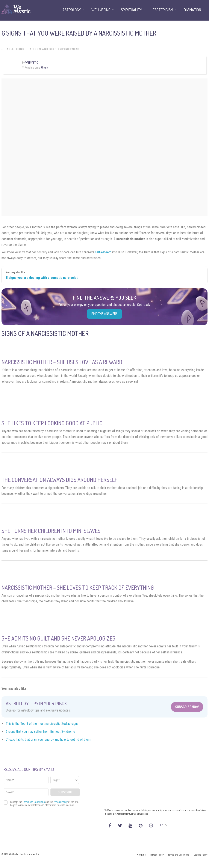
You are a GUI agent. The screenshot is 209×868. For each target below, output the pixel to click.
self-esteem (103, 252)
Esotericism (163, 10)
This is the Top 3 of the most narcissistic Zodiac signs (42, 724)
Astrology (72, 10)
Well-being (16, 49)
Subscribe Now (187, 707)
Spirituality (131, 10)
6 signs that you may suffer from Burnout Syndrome (40, 732)
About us (141, 855)
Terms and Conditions (179, 855)
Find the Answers (104, 314)
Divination (192, 10)
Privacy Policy (157, 855)
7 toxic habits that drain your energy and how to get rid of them (48, 739)
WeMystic (32, 62)
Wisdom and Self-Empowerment (55, 49)
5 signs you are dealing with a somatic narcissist (42, 278)
